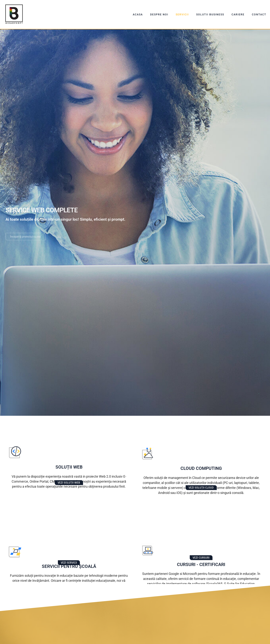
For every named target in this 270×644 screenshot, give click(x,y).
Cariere (238, 14)
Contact (259, 14)
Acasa (138, 14)
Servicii (182, 14)
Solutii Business (210, 14)
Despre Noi (159, 14)
